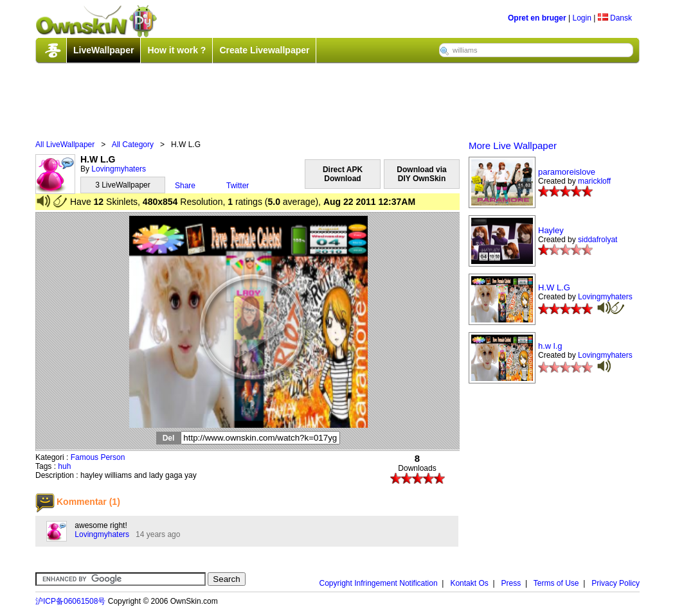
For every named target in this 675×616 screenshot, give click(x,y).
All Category (133, 145)
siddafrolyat (598, 240)
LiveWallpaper (104, 50)
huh (64, 466)
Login (581, 18)
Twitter (238, 186)
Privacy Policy (616, 583)
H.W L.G (554, 287)
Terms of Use (556, 583)
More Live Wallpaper (513, 145)
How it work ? (176, 50)
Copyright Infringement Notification (379, 583)
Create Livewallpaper (264, 50)
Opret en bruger (537, 18)
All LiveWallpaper (65, 145)
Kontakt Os (469, 583)
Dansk (615, 18)
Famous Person (98, 457)
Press (511, 583)
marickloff (594, 181)
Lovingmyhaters (119, 169)
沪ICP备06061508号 (70, 601)
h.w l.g (550, 346)
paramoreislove (567, 172)
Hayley (551, 230)
